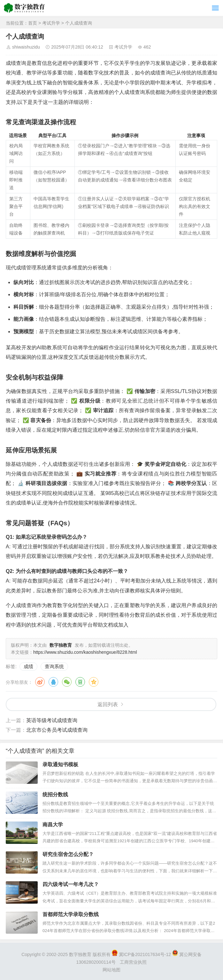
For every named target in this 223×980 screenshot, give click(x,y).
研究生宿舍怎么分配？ (68, 854)
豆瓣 (80, 682)
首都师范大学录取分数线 (71, 914)
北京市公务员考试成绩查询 (57, 730)
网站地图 (112, 970)
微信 (67, 682)
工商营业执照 (133, 962)
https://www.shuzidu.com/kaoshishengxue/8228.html (85, 652)
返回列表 (108, 704)
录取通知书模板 (60, 764)
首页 (33, 23)
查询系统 (54, 666)
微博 (40, 682)
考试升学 (51, 23)
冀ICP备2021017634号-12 (142, 954)
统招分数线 (55, 795)
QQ (53, 682)
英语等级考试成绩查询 (52, 720)
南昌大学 (53, 825)
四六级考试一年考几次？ (71, 884)
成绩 (28, 666)
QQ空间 (94, 682)
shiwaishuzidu (26, 47)
